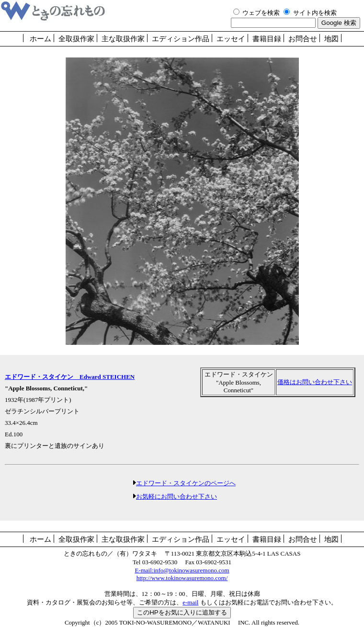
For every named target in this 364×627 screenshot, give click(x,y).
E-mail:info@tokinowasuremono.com (182, 570)
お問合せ (303, 39)
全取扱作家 (76, 39)
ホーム (40, 39)
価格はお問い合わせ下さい (315, 382)
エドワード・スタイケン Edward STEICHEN (70, 377)
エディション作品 (181, 39)
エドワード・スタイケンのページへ (186, 483)
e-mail (190, 602)
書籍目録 (267, 39)
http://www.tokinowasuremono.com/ (182, 578)
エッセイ (231, 39)
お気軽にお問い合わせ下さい (176, 496)
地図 (331, 39)
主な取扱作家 (123, 39)
